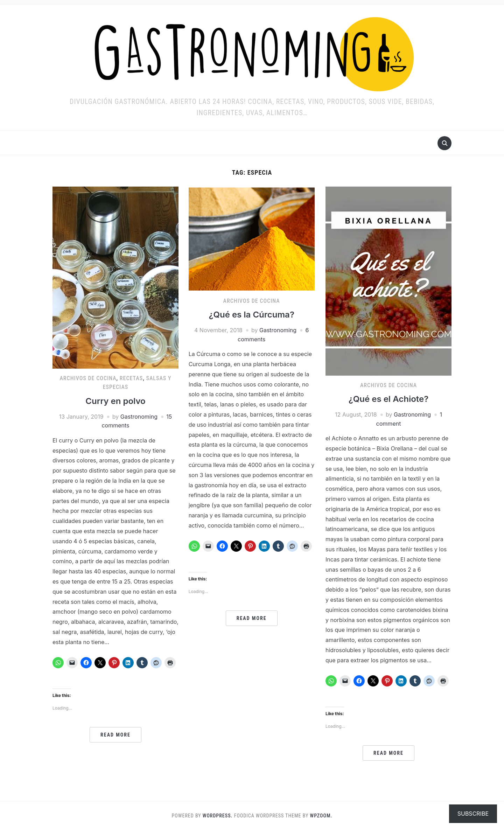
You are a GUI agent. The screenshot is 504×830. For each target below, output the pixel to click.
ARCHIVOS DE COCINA (88, 378)
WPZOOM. (321, 816)
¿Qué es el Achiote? (389, 399)
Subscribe (473, 814)
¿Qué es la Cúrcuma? (251, 315)
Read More (115, 735)
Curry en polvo (115, 401)
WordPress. (218, 816)
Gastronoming (139, 417)
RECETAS (131, 378)
